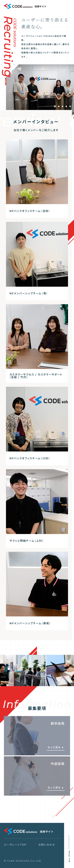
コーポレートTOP (15, 845)
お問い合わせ (47, 845)
